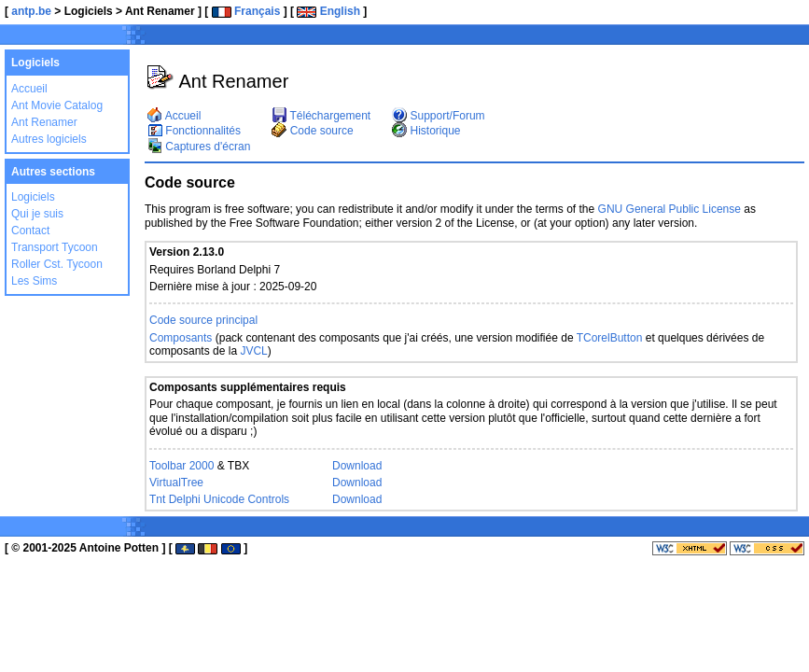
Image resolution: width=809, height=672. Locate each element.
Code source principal (203, 320)
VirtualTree (176, 483)
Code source (312, 131)
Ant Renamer (44, 122)
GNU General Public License (670, 209)
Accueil (29, 89)
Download (357, 466)
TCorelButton (610, 338)
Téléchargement (321, 116)
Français (246, 11)
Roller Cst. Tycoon (57, 264)
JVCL (253, 351)
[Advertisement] (581, 37)
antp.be (31, 11)
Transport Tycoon (55, 247)
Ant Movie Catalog (57, 105)
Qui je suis (37, 214)
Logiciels (33, 197)
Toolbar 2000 (181, 466)
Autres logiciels (49, 139)
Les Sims (34, 281)
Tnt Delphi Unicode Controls (219, 499)
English (328, 11)
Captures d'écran (199, 147)
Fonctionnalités (194, 131)
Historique (426, 131)
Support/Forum (438, 116)
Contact (30, 231)
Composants (181, 338)
